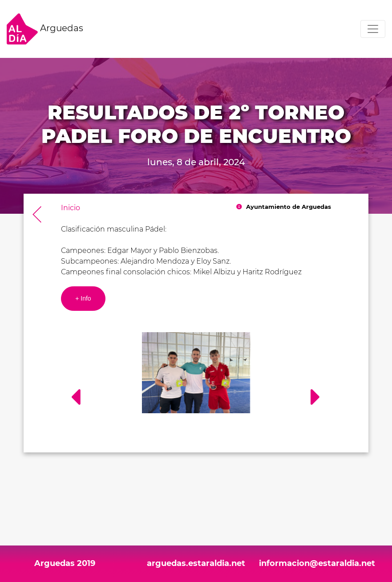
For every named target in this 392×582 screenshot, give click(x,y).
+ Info (83, 298)
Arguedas (45, 29)
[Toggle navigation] (373, 29)
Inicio (71, 208)
